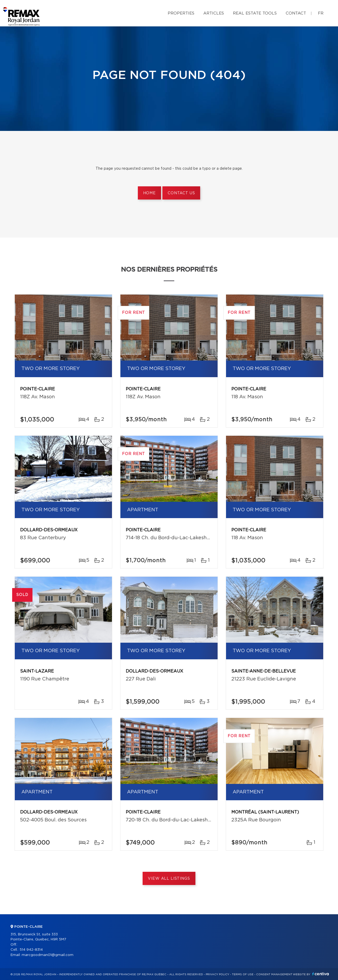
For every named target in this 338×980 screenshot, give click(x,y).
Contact (296, 13)
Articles (214, 13)
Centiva (321, 974)
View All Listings (169, 879)
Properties (181, 13)
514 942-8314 (31, 950)
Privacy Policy (217, 974)
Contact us (181, 193)
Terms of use (243, 974)
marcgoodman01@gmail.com (48, 955)
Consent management (274, 974)
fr (321, 13)
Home (149, 193)
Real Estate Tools (255, 13)
